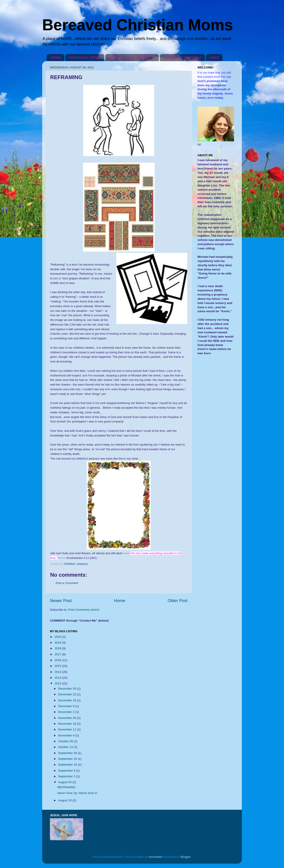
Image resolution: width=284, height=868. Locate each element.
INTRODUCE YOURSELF (182, 57)
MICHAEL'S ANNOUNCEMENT (132, 57)
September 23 (68, 759)
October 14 (66, 747)
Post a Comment (67, 583)
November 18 (68, 724)
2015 (58, 666)
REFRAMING (66, 787)
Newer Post (61, 601)
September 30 (68, 753)
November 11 (68, 729)
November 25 (68, 718)
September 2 (67, 776)
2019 (58, 643)
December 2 (67, 712)
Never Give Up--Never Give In (77, 793)
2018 (58, 648)
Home (120, 601)
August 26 (65, 782)
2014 (58, 672)
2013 (58, 678)
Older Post (178, 601)
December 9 (67, 706)
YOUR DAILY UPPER (85, 57)
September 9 (67, 771)
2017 (58, 654)
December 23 (68, 694)
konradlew (155, 857)
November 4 (67, 735)
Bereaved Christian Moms (138, 25)
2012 (58, 683)
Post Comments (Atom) (84, 610)
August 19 (65, 800)
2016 (58, 660)
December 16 (68, 700)
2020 (58, 637)
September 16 (68, 765)
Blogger (186, 857)
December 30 (68, 689)
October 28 (66, 741)
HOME (56, 57)
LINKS (214, 57)
